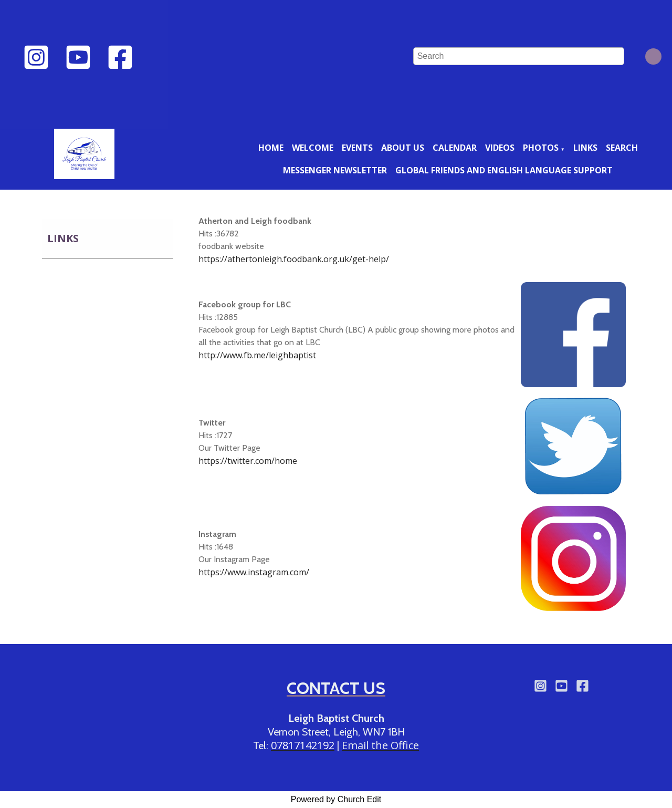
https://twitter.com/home (248, 461)
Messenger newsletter (335, 170)
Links (585, 148)
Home (271, 148)
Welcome (313, 148)
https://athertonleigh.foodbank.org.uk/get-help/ (294, 259)
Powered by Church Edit (336, 799)
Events (357, 148)
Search (622, 148)
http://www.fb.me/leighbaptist (257, 355)
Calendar (455, 148)
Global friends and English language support (504, 170)
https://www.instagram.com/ (254, 572)
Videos (500, 148)
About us (403, 148)
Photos (541, 148)
